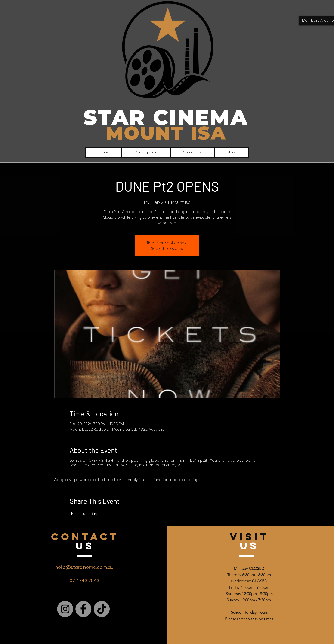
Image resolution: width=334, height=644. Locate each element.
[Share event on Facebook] (72, 513)
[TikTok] (102, 609)
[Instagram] (65, 609)
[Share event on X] (83, 513)
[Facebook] (83, 609)
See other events (167, 249)
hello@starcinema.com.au (84, 567)
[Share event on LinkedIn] (94, 513)
